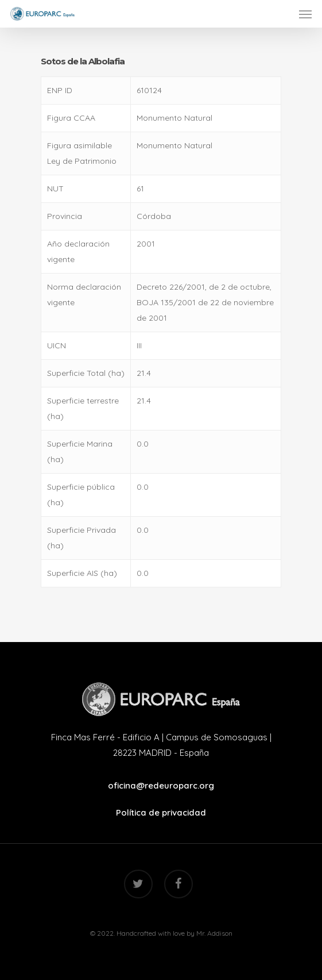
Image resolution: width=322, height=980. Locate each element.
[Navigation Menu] (305, 14)
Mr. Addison (214, 933)
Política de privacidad (161, 812)
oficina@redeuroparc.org (161, 785)
